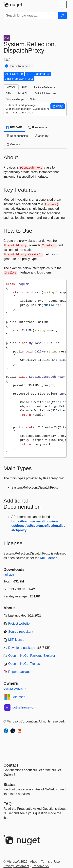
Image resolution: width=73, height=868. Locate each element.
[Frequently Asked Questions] (8, 804)
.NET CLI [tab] (11, 87)
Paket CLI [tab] (23, 93)
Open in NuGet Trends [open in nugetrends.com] (24, 664)
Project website (19, 624)
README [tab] (14, 127)
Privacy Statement (16, 866)
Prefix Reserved (20, 66)
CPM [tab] (9, 93)
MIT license (49, 558)
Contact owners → (15, 689)
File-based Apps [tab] (15, 99)
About (34, 862)
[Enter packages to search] (31, 16)
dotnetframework (24, 707)
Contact (11, 765)
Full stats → (11, 575)
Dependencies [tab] (17, 136)
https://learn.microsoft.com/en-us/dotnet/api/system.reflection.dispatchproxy (38, 526)
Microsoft (19, 697)
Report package (19, 672)
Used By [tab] (41, 136)
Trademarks (40, 866)
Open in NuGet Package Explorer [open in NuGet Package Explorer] (32, 656)
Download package (22, 648)
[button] (58, 106)
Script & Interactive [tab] (45, 93)
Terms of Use (50, 862)
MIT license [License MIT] (16, 640)
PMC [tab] (25, 87)
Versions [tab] (14, 144)
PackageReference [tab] (44, 87)
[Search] (63, 16)
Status (10, 785)
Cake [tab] (33, 99)
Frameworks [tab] (38, 127)
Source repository (21, 632)
